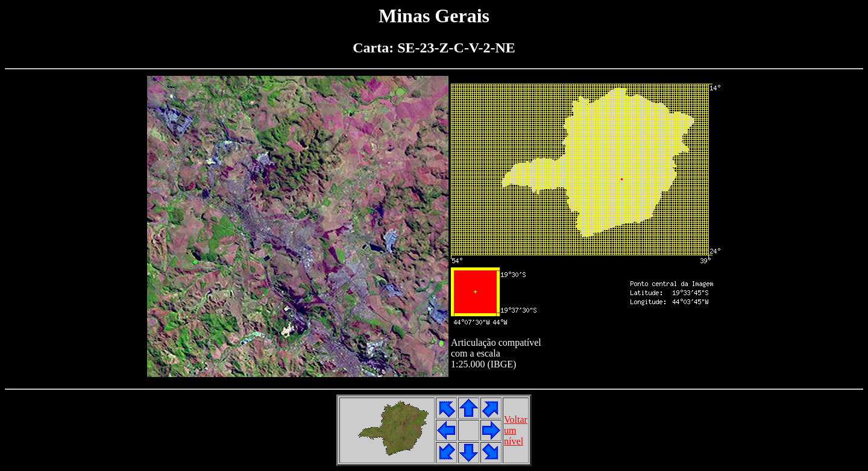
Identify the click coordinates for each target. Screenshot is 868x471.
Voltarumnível (516, 430)
